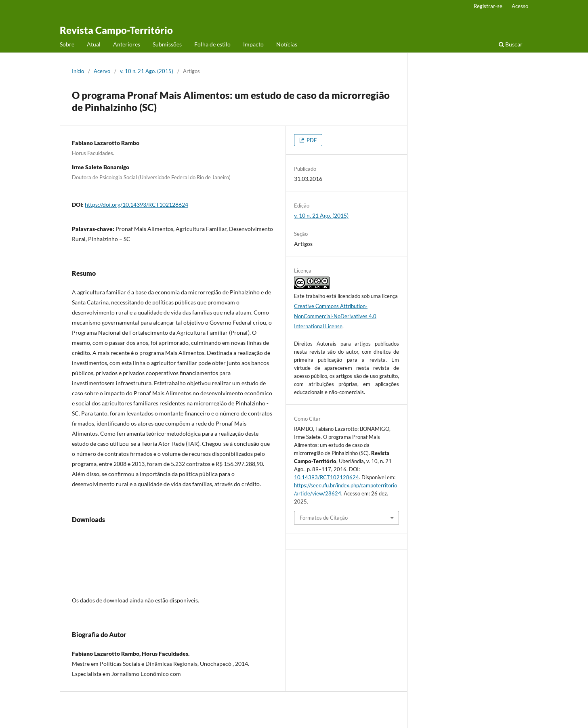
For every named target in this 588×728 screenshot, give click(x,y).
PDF (311, 140)
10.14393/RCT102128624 (327, 477)
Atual (94, 44)
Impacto (253, 44)
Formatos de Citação (324, 518)
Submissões (167, 44)
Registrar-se (488, 6)
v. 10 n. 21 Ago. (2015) (147, 71)
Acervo (102, 71)
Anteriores (127, 44)
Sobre (67, 44)
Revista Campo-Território (116, 30)
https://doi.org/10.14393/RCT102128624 (136, 205)
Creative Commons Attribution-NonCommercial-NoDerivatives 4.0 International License (335, 316)
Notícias (287, 44)
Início (78, 71)
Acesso (520, 6)
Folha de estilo (212, 44)
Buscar (511, 44)
